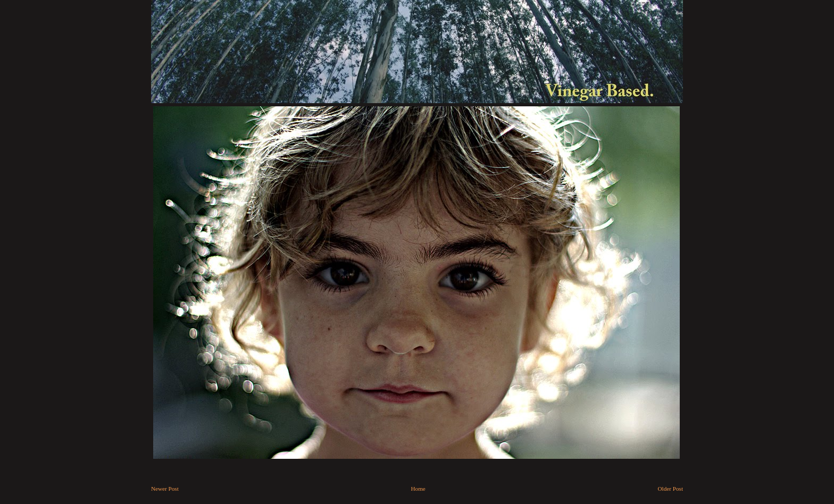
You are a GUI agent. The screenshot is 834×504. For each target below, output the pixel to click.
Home (418, 489)
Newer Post (165, 489)
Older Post (670, 489)
